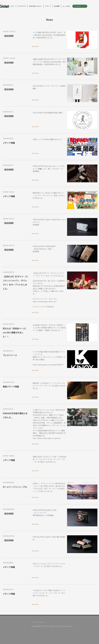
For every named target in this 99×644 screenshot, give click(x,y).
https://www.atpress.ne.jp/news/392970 (48, 365)
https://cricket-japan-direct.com (45, 302)
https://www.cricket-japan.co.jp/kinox (47, 438)
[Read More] (36, 47)
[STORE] (80, 6)
